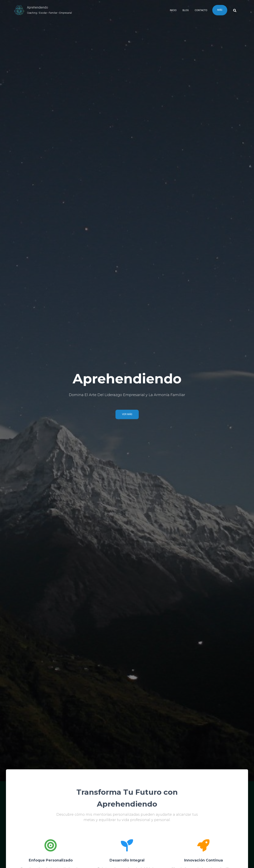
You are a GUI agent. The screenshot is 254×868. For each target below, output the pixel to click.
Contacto (201, 10)
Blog (186, 10)
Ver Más (127, 414)
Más (220, 10)
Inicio (173, 10)
